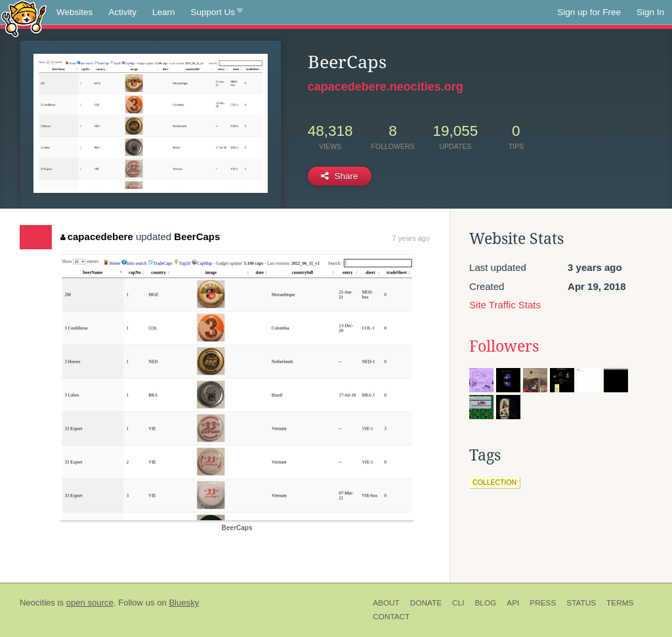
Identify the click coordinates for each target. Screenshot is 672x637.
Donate (426, 603)
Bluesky (184, 603)
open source (90, 603)
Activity (122, 12)
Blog (485, 603)
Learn (164, 12)
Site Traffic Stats (505, 305)
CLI (458, 603)
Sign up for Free (589, 12)
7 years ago (411, 238)
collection (494, 482)
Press (543, 603)
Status (581, 603)
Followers (504, 346)
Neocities (37, 603)
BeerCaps (197, 236)
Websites (74, 12)
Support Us (217, 12)
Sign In (650, 12)
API (513, 603)
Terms (620, 603)
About (386, 603)
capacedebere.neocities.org (386, 87)
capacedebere (97, 236)
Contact (391, 617)
